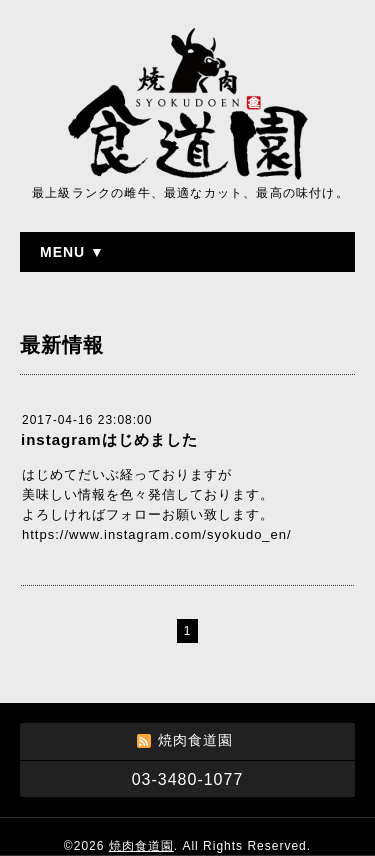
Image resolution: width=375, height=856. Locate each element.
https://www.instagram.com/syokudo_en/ (157, 534)
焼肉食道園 (141, 846)
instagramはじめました (109, 439)
